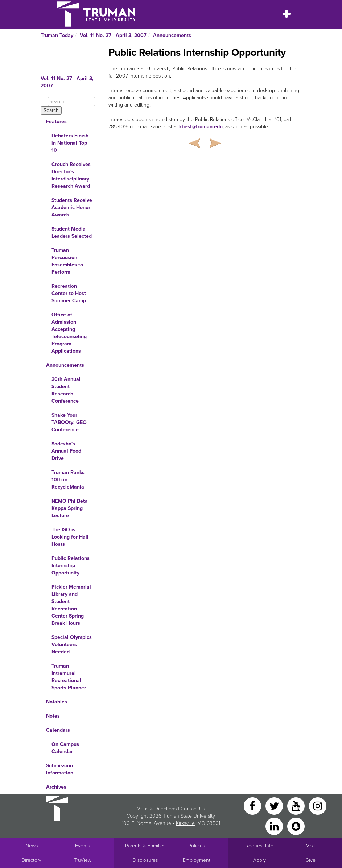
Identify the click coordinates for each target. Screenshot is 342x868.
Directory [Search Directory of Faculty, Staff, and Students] (31, 860)
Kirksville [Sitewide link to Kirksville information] (185, 823)
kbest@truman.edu (201, 127)
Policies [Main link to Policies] (197, 846)
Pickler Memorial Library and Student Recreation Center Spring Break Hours (71, 605)
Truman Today (57, 35)
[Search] (71, 102)
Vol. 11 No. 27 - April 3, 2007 (113, 35)
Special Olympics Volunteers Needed (72, 645)
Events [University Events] (83, 846)
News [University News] (32, 846)
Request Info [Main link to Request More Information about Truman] (259, 846)
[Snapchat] (296, 826)
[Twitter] (275, 805)
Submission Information (60, 769)
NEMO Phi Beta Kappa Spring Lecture (70, 508)
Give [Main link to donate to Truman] (310, 860)
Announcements (172, 35)
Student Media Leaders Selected (72, 232)
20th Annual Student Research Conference (66, 390)
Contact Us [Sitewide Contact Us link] (193, 809)
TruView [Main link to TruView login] (83, 860)
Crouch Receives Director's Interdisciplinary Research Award (71, 175)
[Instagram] (318, 805)
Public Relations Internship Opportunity (71, 566)
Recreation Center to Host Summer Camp (69, 293)
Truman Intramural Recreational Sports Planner (69, 677)
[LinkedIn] (275, 826)
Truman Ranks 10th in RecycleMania (68, 480)
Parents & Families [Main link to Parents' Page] (145, 846)
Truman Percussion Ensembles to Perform (67, 261)
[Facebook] (253, 805)
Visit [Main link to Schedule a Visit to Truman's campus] (311, 846)
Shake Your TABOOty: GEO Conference (69, 422)
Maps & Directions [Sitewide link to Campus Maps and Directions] (157, 809)
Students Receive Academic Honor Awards (72, 207)
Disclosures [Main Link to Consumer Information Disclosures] (145, 860)
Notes (53, 716)
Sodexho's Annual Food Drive (66, 451)
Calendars (58, 730)
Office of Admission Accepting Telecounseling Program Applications (69, 333)
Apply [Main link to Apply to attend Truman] (259, 860)
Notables (57, 702)
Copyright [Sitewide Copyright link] (137, 816)
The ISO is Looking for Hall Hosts (70, 537)
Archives (56, 787)
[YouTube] (297, 805)
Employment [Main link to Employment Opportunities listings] (197, 860)
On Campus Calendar (65, 748)
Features (56, 122)
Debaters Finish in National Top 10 (70, 143)
